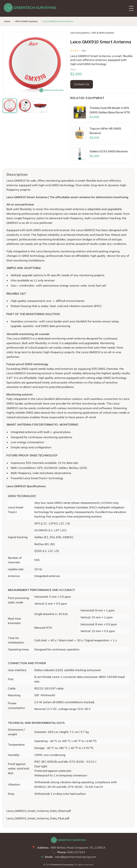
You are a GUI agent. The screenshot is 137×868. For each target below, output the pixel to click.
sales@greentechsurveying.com (75, 857)
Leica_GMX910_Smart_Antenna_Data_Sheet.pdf (39, 811)
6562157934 (76, 852)
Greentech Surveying (62, 865)
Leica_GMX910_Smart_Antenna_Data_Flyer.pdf (38, 818)
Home (7, 21)
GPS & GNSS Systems (26, 21)
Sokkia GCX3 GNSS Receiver (109, 151)
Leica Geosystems (80, 33)
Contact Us (82, 84)
